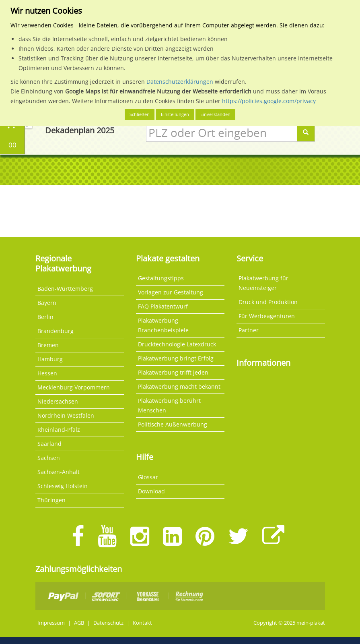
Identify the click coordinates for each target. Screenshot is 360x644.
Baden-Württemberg (65, 289)
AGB (79, 623)
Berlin (45, 317)
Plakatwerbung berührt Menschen (169, 405)
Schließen (140, 114)
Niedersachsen (58, 401)
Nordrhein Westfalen (66, 415)
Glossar (148, 477)
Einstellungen (175, 114)
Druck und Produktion (268, 302)
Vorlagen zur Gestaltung (171, 292)
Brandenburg (56, 331)
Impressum (51, 623)
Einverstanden (215, 114)
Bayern (47, 303)
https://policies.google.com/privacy (269, 101)
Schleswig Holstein (63, 486)
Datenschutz (108, 623)
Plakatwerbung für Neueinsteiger (263, 283)
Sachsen (49, 458)
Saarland (49, 444)
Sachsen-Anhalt (59, 472)
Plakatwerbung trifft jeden (173, 372)
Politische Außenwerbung (173, 424)
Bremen (48, 345)
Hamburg (50, 359)
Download (151, 491)
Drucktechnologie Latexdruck (177, 344)
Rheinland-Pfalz (59, 430)
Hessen (47, 373)
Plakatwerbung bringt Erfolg (176, 358)
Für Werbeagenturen (267, 316)
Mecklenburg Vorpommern (74, 387)
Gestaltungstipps (161, 278)
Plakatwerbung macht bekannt (179, 386)
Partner (249, 330)
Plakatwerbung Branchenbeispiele (163, 325)
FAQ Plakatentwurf (163, 306)
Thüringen (51, 500)
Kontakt (142, 623)
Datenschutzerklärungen (180, 82)
